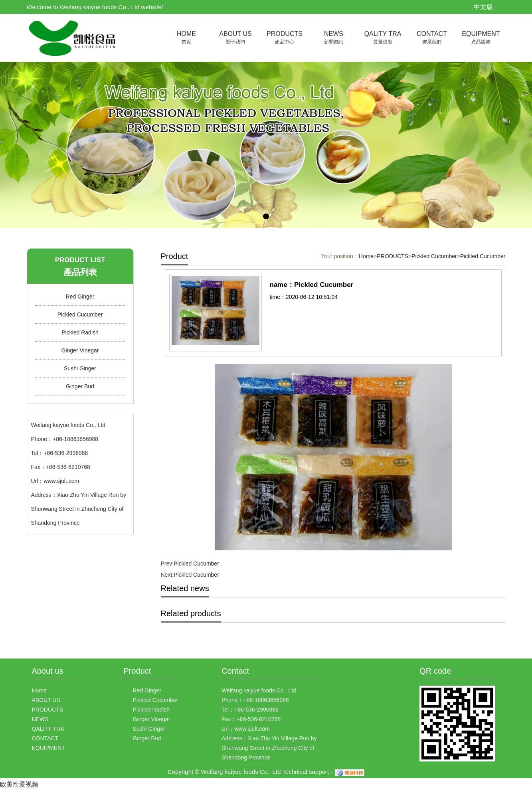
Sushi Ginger (80, 368)
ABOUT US (236, 38)
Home (366, 256)
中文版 (483, 7)
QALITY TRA (383, 38)
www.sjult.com (61, 481)
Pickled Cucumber (80, 314)
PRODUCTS (285, 38)
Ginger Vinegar (80, 350)
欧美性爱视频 (19, 784)
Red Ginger (80, 297)
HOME (187, 38)
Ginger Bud (80, 386)
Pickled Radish (80, 332)
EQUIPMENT (481, 38)
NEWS (334, 38)
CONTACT (432, 38)
